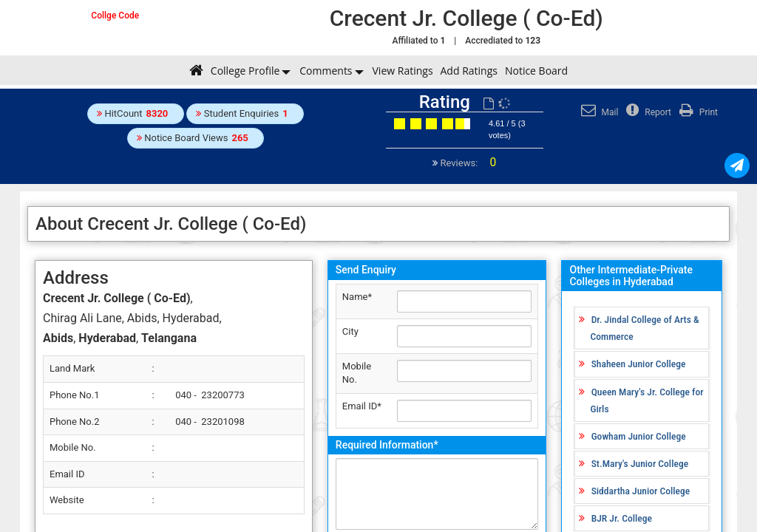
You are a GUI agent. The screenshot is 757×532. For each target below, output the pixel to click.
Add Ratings (469, 71)
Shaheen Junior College (639, 364)
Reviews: (467, 163)
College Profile (245, 71)
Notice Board (536, 71)
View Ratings (403, 71)
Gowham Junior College (639, 436)
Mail (598, 112)
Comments (326, 71)
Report (647, 112)
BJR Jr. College (622, 518)
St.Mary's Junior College (640, 463)
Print (697, 112)
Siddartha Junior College (641, 491)
